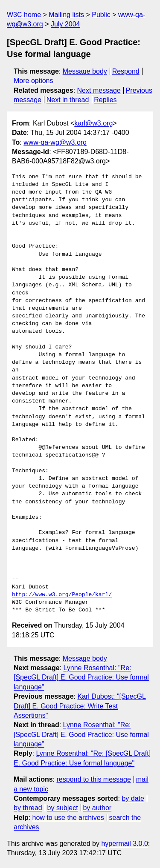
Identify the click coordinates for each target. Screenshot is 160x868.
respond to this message (93, 779)
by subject (63, 808)
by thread (28, 808)
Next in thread (68, 100)
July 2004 (65, 24)
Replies (105, 100)
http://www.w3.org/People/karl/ (62, 595)
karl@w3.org (93, 123)
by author (97, 808)
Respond (126, 71)
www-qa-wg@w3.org (55, 142)
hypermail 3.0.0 (124, 844)
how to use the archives (68, 818)
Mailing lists (66, 15)
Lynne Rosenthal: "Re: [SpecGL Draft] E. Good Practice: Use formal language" (81, 677)
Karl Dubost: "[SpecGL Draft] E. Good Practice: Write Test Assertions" (80, 706)
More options (33, 81)
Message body (85, 71)
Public (101, 15)
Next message (99, 90)
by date (133, 798)
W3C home (24, 15)
